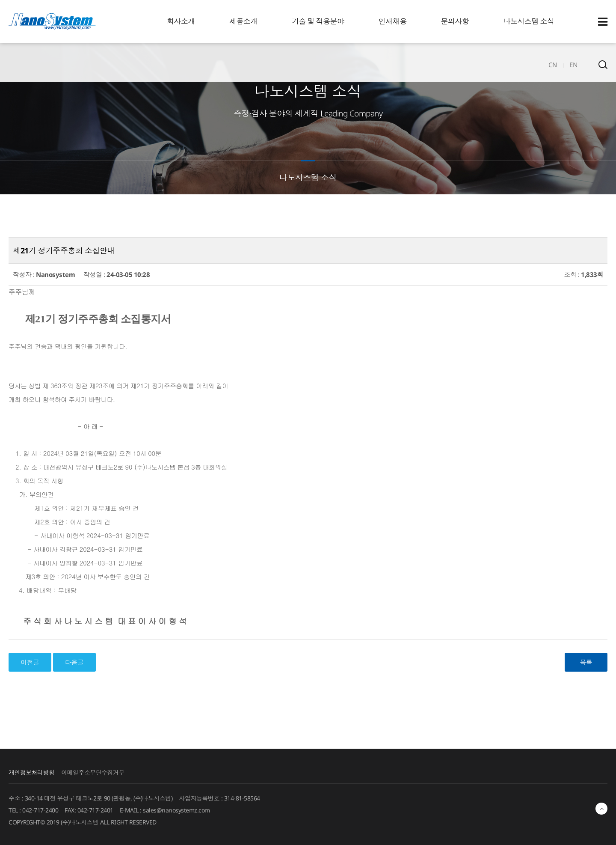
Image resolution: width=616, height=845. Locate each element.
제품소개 (243, 21)
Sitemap (603, 22)
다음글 (74, 662)
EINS (52, 21)
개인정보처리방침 (32, 772)
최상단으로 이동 (601, 811)
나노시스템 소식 (529, 21)
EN (573, 65)
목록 (586, 662)
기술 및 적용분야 (318, 21)
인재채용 (393, 21)
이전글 (30, 662)
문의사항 (455, 21)
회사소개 (181, 21)
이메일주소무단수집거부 (93, 772)
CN (552, 65)
